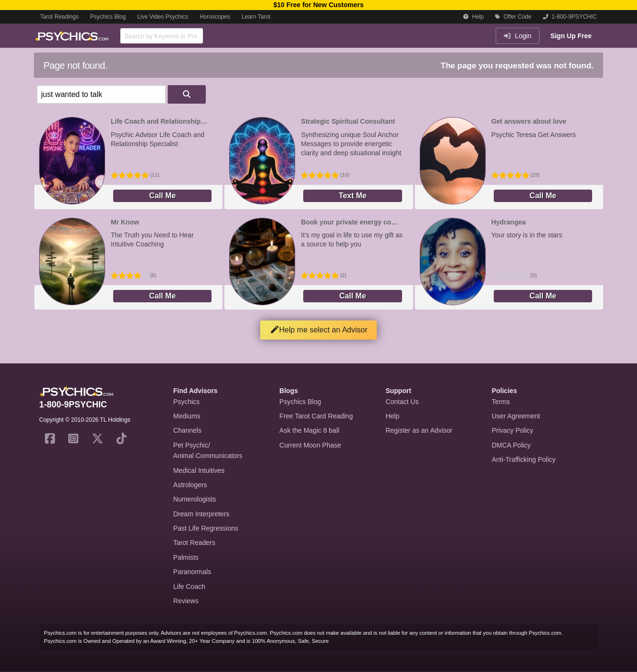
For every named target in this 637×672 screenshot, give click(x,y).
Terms (501, 402)
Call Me (162, 196)
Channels (187, 430)
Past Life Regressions (206, 528)
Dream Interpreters (201, 514)
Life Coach (189, 587)
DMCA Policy (511, 445)
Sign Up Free (571, 36)
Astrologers (190, 485)
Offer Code (513, 17)
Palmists (186, 557)
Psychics (186, 402)
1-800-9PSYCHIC (570, 17)
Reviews (186, 601)
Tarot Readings (59, 17)
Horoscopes (215, 17)
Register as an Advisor (419, 430)
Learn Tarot (256, 17)
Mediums (187, 416)
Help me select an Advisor (319, 330)
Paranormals (192, 572)
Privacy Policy (513, 430)
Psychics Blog (108, 17)
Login (517, 36)
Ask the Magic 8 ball (309, 430)
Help (473, 17)
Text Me (352, 196)
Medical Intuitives (199, 470)
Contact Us (402, 402)
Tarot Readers (194, 543)
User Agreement (516, 416)
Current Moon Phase (310, 445)
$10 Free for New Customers (318, 5)
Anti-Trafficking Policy (524, 459)
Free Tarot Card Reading (316, 416)
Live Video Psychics (163, 17)
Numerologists (195, 499)
